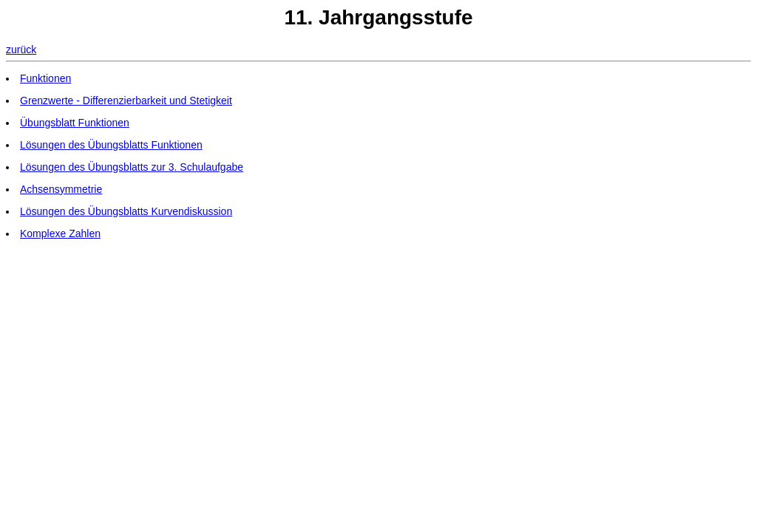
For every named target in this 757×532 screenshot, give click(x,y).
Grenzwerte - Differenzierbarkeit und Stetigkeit (126, 100)
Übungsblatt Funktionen (75, 123)
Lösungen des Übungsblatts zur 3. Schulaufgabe (132, 167)
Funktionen (45, 78)
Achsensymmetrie (61, 189)
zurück (21, 50)
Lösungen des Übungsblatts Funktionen (111, 145)
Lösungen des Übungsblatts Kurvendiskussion (126, 211)
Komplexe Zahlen (60, 233)
